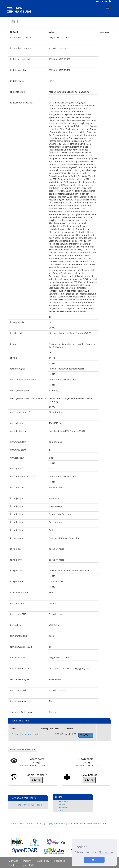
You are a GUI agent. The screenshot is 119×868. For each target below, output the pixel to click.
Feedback (60, 861)
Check (36, 780)
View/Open (86, 735)
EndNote (63, 808)
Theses (52, 712)
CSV (61, 811)
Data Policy (43, 861)
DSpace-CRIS (27, 865)
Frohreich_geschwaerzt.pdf (25, 734)
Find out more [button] (106, 852)
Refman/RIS (65, 801)
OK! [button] (94, 860)
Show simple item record (23, 750)
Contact (13, 861)
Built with (14, 865)
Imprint (27, 861)
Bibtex (62, 804)
